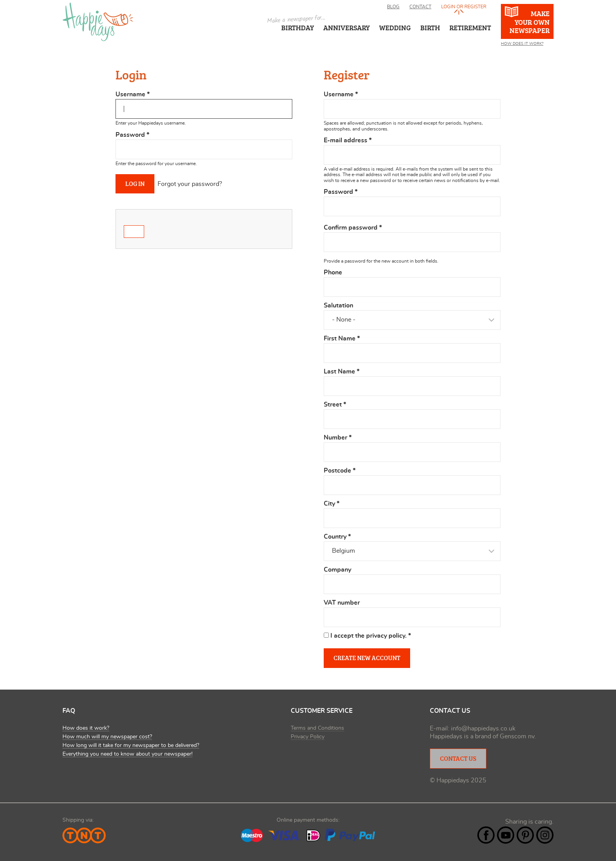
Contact (420, 7)
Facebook (486, 835)
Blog (393, 7)
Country (337, 537)
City (332, 504)
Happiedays (98, 22)
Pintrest (525, 835)
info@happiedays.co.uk (483, 729)
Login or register (464, 7)
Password (132, 135)
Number (338, 438)
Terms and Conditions (317, 728)
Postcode (340, 471)
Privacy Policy (308, 737)
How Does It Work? (522, 44)
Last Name (342, 372)
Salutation (338, 305)
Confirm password (353, 228)
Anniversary (346, 28)
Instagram (545, 835)
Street (335, 405)
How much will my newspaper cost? (107, 737)
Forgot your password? (190, 184)
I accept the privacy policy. (371, 636)
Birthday (298, 28)
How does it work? (86, 728)
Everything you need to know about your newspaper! (127, 754)
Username (133, 94)
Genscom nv (517, 736)
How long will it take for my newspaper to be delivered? (131, 745)
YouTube (506, 835)
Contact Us (458, 758)
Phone (333, 272)
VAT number (342, 603)
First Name (342, 339)
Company (337, 570)
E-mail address (348, 140)
